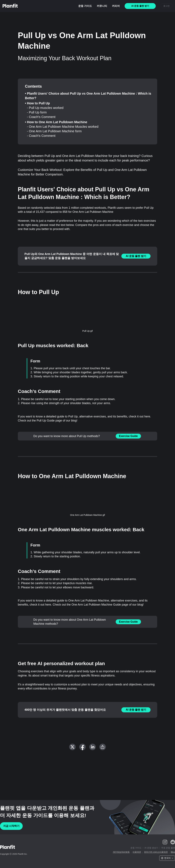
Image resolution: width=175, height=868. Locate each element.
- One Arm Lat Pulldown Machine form (54, 131)
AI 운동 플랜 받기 (136, 256)
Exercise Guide (128, 436)
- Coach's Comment (41, 117)
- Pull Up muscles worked (45, 108)
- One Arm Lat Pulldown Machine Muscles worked (63, 127)
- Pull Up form (37, 112)
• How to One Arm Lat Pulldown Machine (56, 122)
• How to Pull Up (37, 103)
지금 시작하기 (11, 826)
